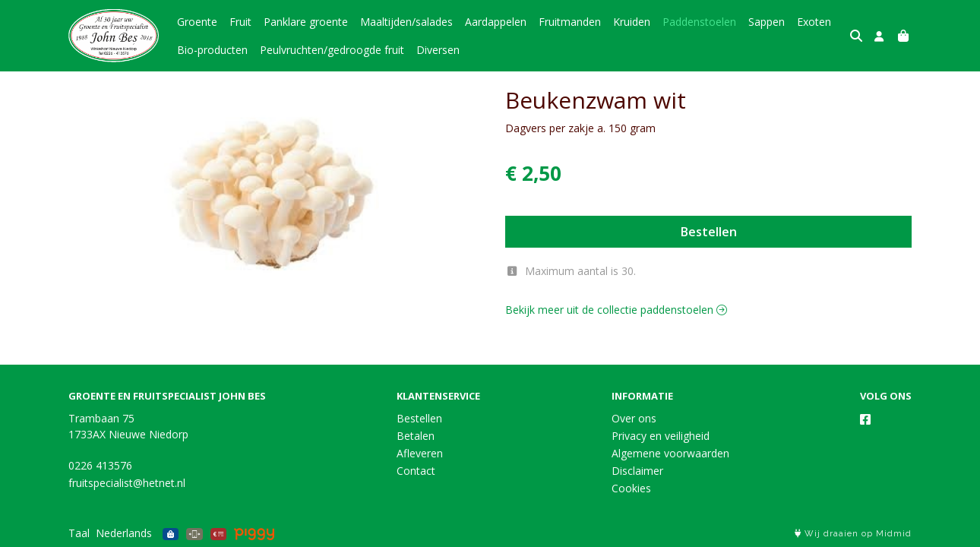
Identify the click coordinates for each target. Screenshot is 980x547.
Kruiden (632, 22)
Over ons (634, 418)
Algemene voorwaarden (670, 453)
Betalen (416, 436)
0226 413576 (100, 465)
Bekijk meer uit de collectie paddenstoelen (616, 310)
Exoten (814, 22)
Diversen (438, 50)
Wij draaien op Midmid (853, 534)
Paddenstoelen (699, 22)
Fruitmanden (570, 22)
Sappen (767, 22)
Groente (197, 22)
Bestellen (709, 232)
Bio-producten (212, 50)
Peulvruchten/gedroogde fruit (332, 50)
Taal (79, 533)
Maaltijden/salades (406, 22)
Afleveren (420, 453)
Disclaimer (637, 471)
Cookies (631, 488)
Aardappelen (496, 22)
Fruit (240, 22)
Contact (416, 471)
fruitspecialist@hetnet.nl (127, 483)
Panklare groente (306, 22)
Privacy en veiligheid (661, 436)
